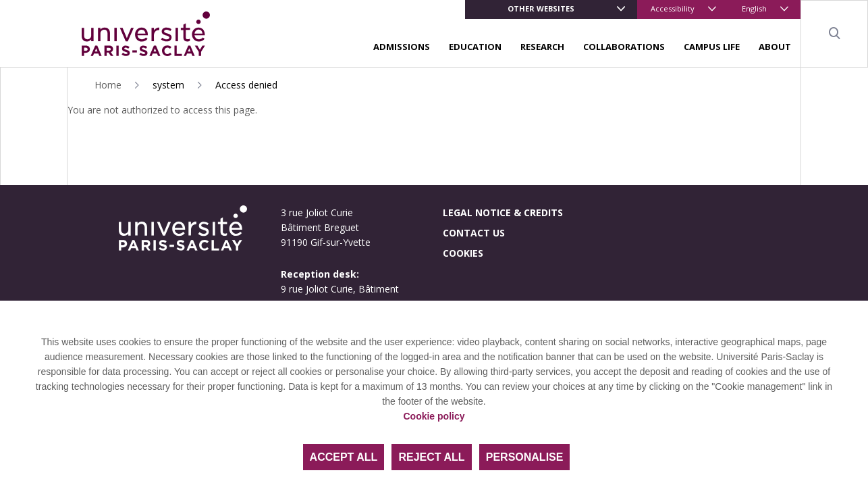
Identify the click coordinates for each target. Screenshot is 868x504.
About (775, 47)
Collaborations (624, 47)
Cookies (463, 253)
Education (475, 47)
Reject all (431, 457)
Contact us (474, 233)
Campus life (712, 47)
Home (108, 85)
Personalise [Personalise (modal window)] (525, 457)
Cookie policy (434, 416)
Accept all (344, 457)
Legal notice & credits (503, 212)
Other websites (541, 8)
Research (542, 47)
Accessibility (673, 8)
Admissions (402, 47)
